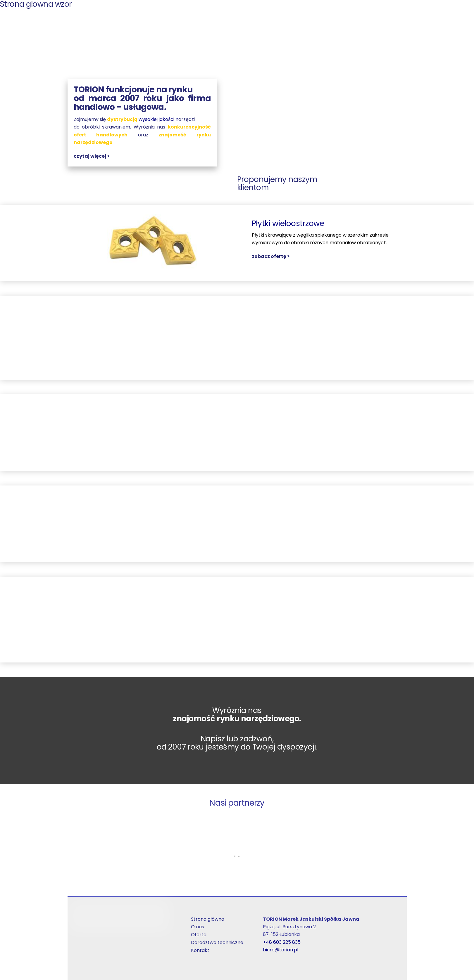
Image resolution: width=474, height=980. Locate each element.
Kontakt (200, 951)
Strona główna (208, 919)
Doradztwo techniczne (217, 943)
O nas (198, 927)
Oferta (199, 935)
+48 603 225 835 (282, 942)
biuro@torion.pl (281, 950)
